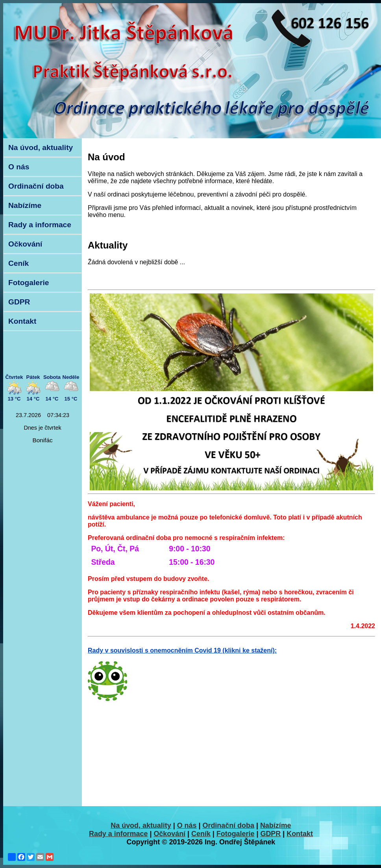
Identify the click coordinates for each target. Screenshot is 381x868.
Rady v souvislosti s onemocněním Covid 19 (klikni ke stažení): (182, 650)
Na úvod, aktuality (41, 147)
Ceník (18, 263)
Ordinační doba (36, 186)
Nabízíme (25, 205)
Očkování (25, 244)
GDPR (19, 302)
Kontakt (22, 321)
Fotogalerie (29, 283)
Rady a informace (40, 225)
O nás (19, 167)
